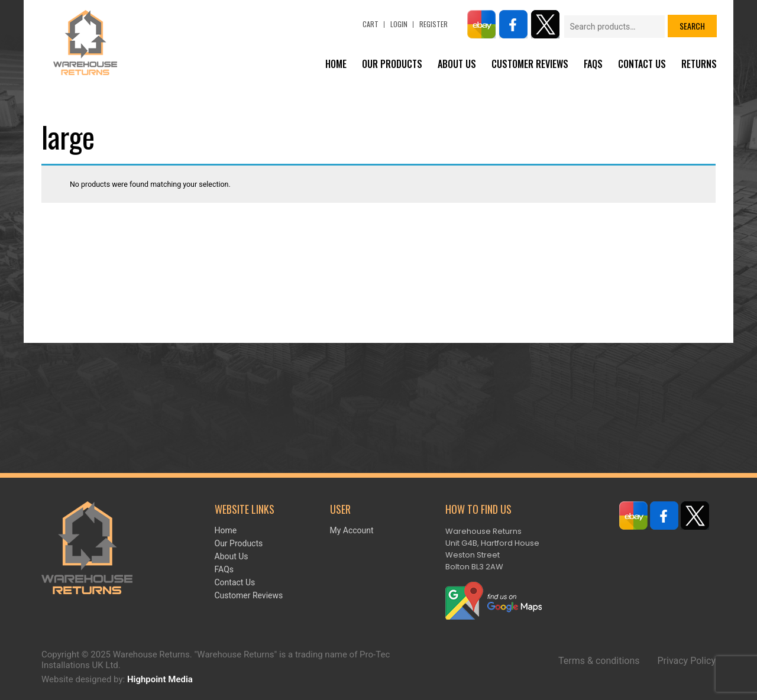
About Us (457, 64)
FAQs (593, 64)
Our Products (392, 64)
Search (692, 26)
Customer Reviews (530, 64)
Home (336, 64)
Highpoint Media (160, 679)
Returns (699, 64)
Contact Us (642, 64)
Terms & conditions (599, 661)
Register (434, 24)
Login (399, 24)
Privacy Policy (687, 661)
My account (352, 530)
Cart (371, 24)
